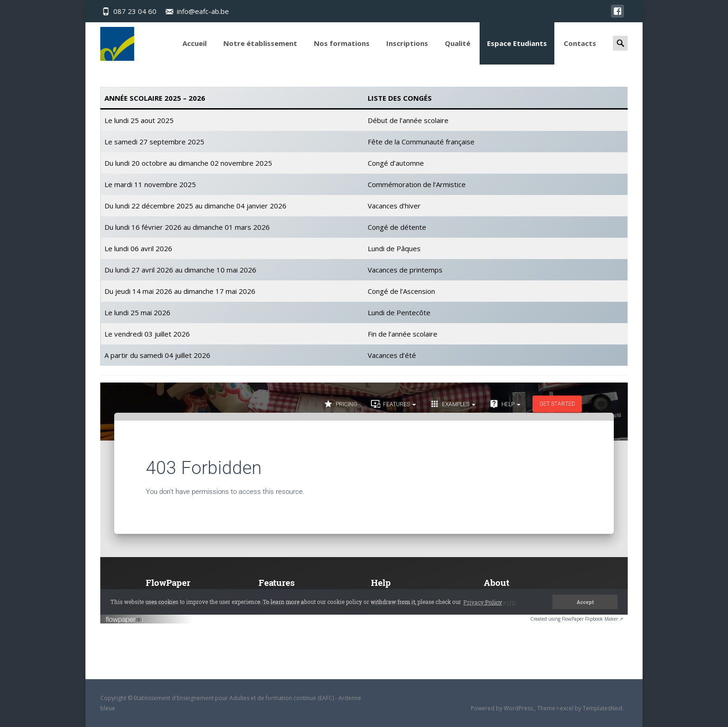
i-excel (566, 708)
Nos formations (342, 52)
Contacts (580, 52)
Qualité (458, 52)
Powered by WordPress (503, 708)
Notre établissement (260, 52)
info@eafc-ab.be (203, 11)
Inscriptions (407, 52)
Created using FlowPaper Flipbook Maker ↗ (577, 619)
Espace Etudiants (517, 52)
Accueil (195, 52)
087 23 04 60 (135, 11)
